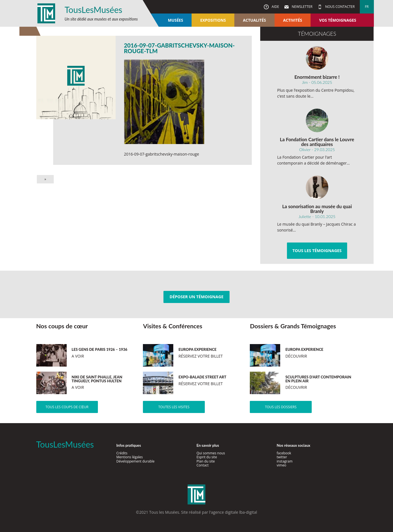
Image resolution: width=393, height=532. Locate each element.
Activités (293, 20)
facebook (284, 453)
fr (367, 7)
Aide (275, 7)
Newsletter (302, 7)
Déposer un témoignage (196, 297)
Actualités (255, 20)
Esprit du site (207, 457)
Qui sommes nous (211, 453)
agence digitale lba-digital (234, 512)
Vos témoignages (338, 20)
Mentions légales (130, 457)
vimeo (282, 465)
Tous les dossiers (281, 407)
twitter (282, 457)
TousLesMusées (94, 10)
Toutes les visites (174, 407)
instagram (285, 461)
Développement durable (136, 461)
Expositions (213, 20)
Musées (176, 20)
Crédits (122, 453)
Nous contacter (340, 7)
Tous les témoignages (317, 251)
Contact (203, 465)
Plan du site (206, 461)
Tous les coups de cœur (67, 407)
